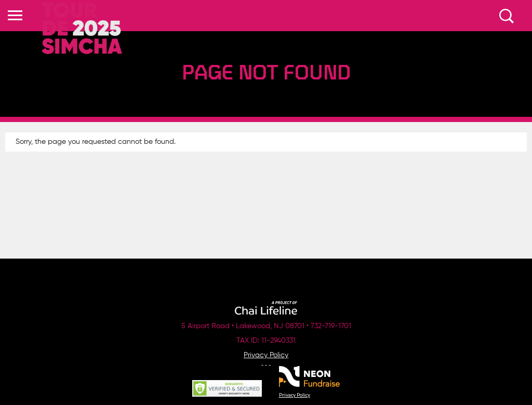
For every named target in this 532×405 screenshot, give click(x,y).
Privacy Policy (266, 355)
